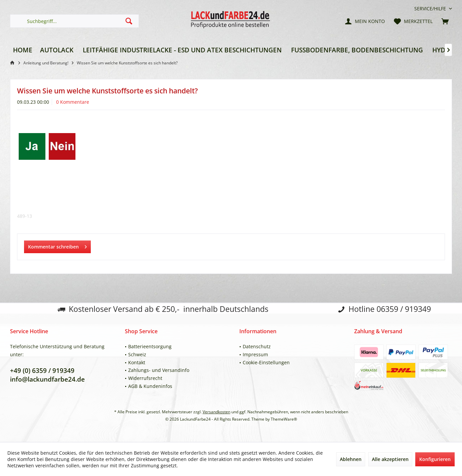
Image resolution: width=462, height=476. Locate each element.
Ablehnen (351, 459)
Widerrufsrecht (145, 378)
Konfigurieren (435, 459)
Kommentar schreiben (57, 246)
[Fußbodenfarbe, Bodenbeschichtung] (357, 50)
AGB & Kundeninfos (150, 386)
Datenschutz (257, 346)
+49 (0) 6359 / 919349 (42, 371)
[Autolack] (57, 50)
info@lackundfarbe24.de (47, 379)
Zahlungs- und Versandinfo (159, 370)
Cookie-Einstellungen (266, 362)
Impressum (255, 354)
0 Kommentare (73, 102)
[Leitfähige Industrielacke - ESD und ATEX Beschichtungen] (182, 50)
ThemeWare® (284, 419)
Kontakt (137, 362)
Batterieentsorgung (150, 346)
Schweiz (137, 354)
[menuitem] (431, 9)
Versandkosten (216, 412)
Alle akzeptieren (390, 459)
